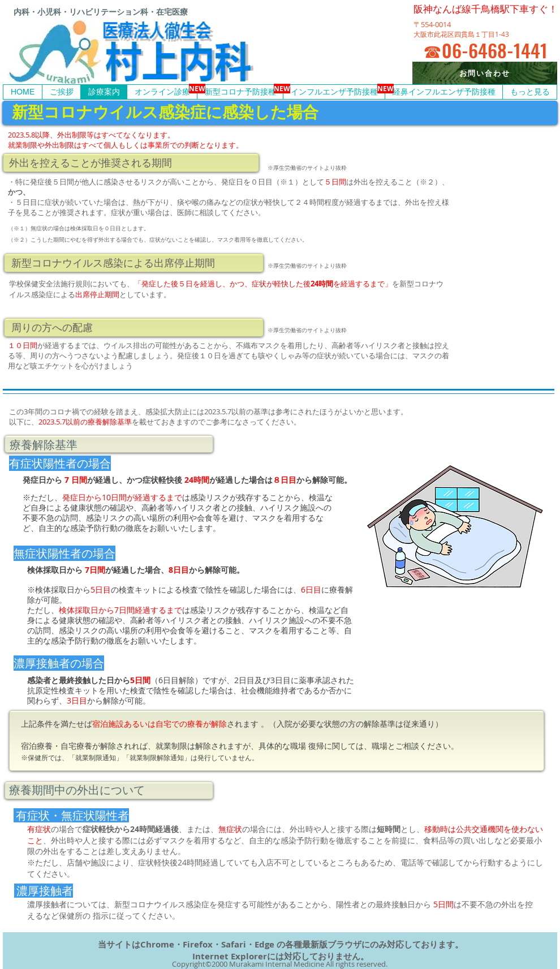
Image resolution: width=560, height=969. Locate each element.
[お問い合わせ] (485, 73)
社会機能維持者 (269, 690)
